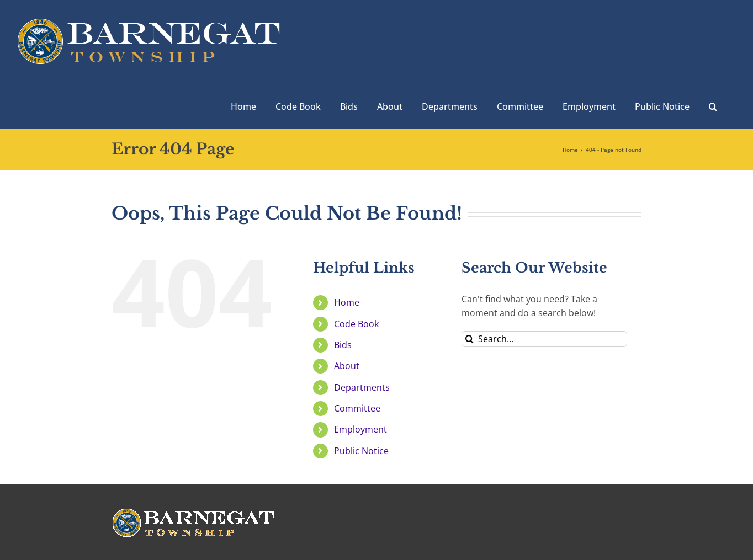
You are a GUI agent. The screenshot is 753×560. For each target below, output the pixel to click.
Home (347, 302)
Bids (343, 345)
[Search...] (544, 339)
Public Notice (361, 451)
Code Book (356, 324)
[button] (713, 105)
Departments (362, 387)
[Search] (470, 339)
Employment (360, 429)
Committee (357, 408)
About (347, 366)
